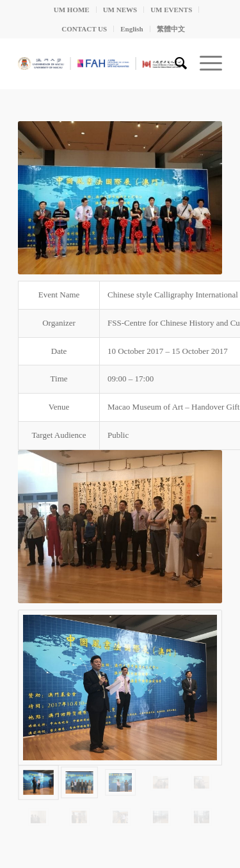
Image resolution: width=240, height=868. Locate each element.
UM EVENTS (171, 10)
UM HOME (72, 10)
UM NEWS (120, 10)
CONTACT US (84, 29)
